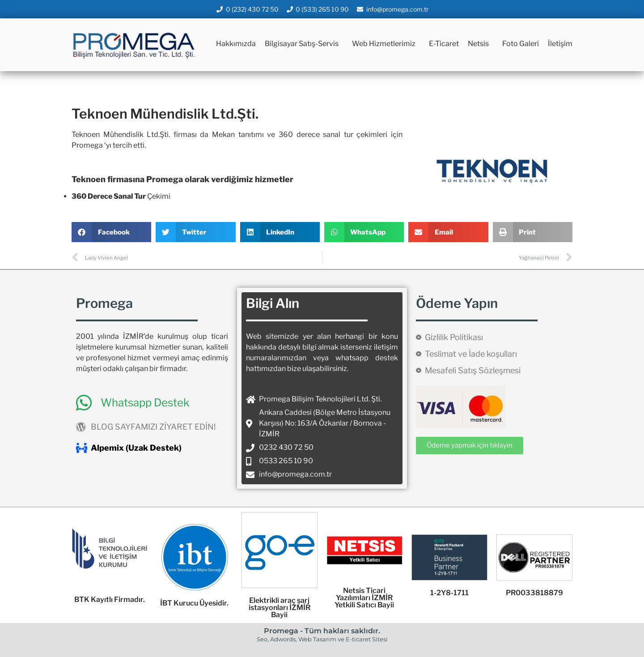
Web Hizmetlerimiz (386, 44)
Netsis (481, 44)
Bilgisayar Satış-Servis (304, 44)
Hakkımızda (236, 44)
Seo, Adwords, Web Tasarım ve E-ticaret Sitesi (322, 639)
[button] (111, 232)
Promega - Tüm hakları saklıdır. (322, 631)
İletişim (560, 44)
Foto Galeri (521, 44)
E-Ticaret (444, 44)
